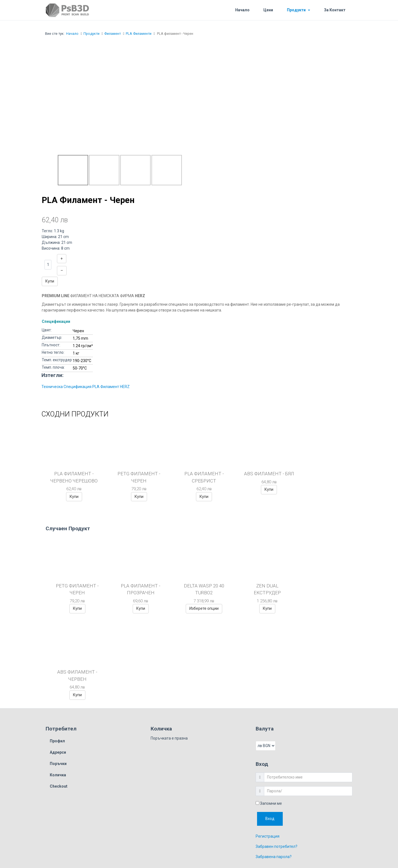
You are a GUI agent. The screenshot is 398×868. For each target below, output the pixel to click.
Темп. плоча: (53, 367)
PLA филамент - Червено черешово (73, 477)
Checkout (59, 700)
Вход (270, 732)
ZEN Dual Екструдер (260, 589)
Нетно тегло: (53, 352)
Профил (57, 655)
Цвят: (47, 330)
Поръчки (58, 677)
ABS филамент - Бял (262, 477)
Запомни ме (269, 717)
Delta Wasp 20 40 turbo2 (199, 589)
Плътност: (51, 345)
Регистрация (268, 750)
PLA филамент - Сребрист (199, 477)
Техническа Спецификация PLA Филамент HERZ (86, 387)
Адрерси (58, 666)
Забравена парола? (274, 770)
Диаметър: (52, 337)
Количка (58, 689)
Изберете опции (199, 608)
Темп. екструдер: (57, 360)
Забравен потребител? (277, 760)
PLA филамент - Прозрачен (138, 589)
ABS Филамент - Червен (322, 589)
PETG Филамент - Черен (136, 477)
